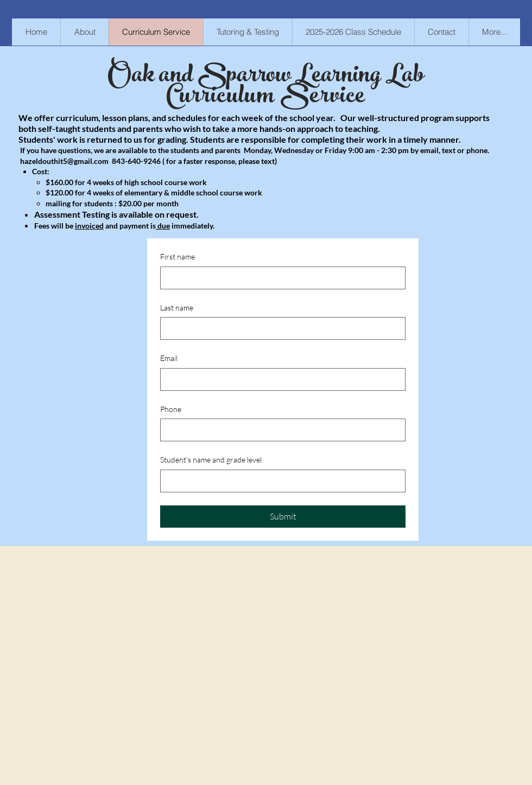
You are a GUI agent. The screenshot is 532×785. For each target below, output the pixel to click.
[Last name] (280, 328)
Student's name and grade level (211, 460)
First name (178, 257)
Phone (171, 409)
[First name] (280, 278)
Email (169, 358)
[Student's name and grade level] (280, 481)
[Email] (280, 379)
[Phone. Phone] (280, 430)
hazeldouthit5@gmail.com (64, 161)
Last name (177, 308)
